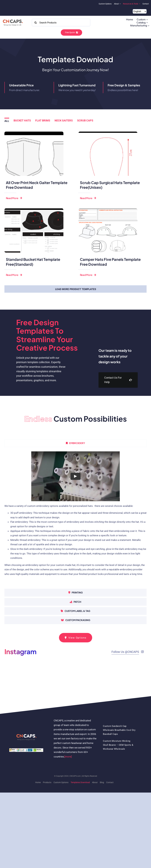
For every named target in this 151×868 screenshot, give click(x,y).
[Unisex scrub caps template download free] (108, 133)
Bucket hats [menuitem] (22, 120)
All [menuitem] (7, 121)
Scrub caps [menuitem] (85, 120)
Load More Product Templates (76, 289)
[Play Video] (75, 476)
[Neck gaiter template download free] (34, 133)
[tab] (75, 443)
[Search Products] (61, 23)
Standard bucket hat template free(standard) (33, 262)
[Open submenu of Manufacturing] (149, 25)
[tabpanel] (75, 519)
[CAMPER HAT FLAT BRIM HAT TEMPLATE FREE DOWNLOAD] (108, 210)
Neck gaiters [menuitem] (64, 120)
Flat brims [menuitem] (43, 120)
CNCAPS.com (75, 776)
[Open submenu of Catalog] (147, 23)
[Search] (36, 23)
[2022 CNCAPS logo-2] (13, 19)
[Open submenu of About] (120, 4)
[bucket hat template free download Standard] (34, 210)
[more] (68, 757)
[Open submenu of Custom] (147, 19)
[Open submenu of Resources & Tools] (140, 4)
